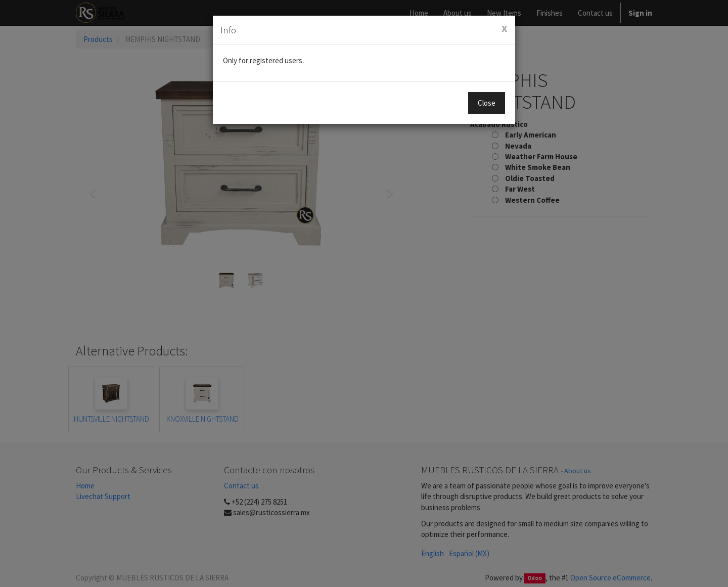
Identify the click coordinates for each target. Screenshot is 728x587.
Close (487, 103)
